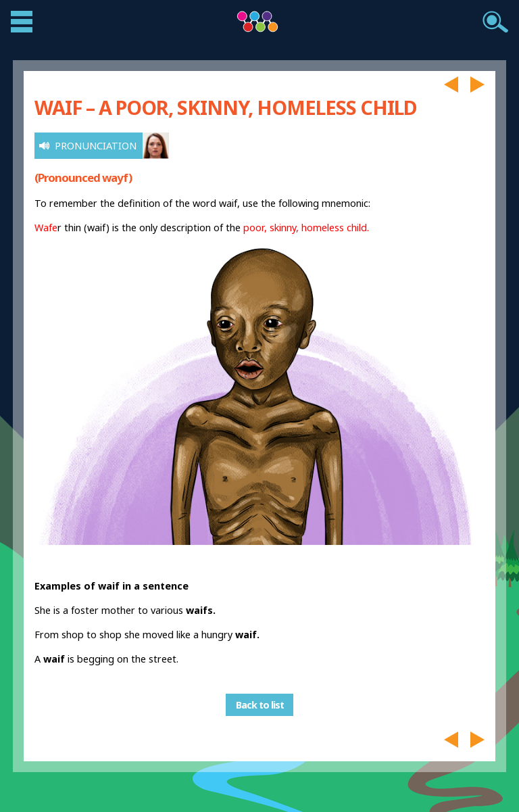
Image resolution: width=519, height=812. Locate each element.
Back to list (260, 705)
